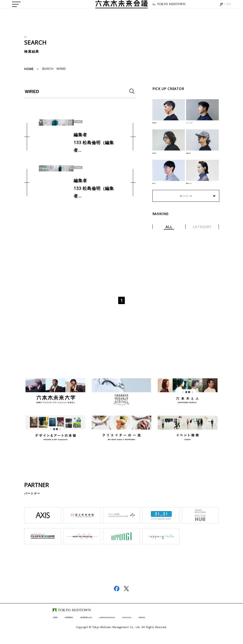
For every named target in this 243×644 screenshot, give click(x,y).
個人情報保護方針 (50, 625)
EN (229, 10)
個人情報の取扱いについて (90, 625)
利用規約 (21, 625)
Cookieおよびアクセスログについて (144, 625)
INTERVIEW (81, 121)
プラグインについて (193, 625)
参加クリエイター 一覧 (186, 204)
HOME (29, 69)
